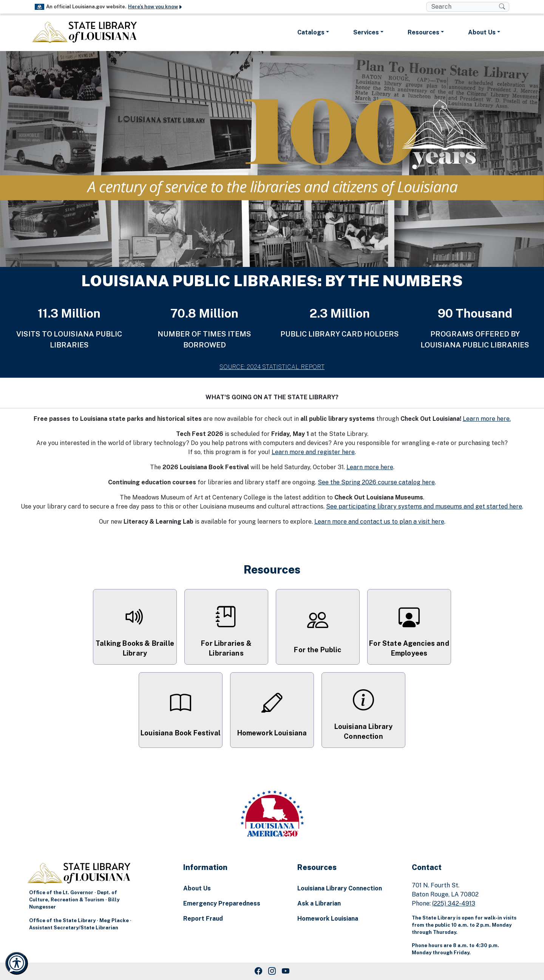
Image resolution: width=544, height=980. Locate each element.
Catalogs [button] (311, 32)
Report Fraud (203, 919)
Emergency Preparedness (222, 903)
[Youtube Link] (286, 971)
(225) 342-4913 (454, 903)
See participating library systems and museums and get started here (424, 506)
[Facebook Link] (258, 971)
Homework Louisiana (328, 919)
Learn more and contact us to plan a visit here (379, 522)
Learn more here (370, 467)
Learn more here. (487, 419)
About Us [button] (482, 32)
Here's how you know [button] (155, 7)
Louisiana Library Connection (340, 888)
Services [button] (366, 32)
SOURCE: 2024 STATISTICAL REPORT (272, 367)
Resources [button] (423, 32)
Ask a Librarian (319, 903)
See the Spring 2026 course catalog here (376, 482)
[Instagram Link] (272, 971)
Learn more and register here (313, 452)
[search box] (463, 7)
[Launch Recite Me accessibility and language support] (17, 963)
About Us (197, 888)
